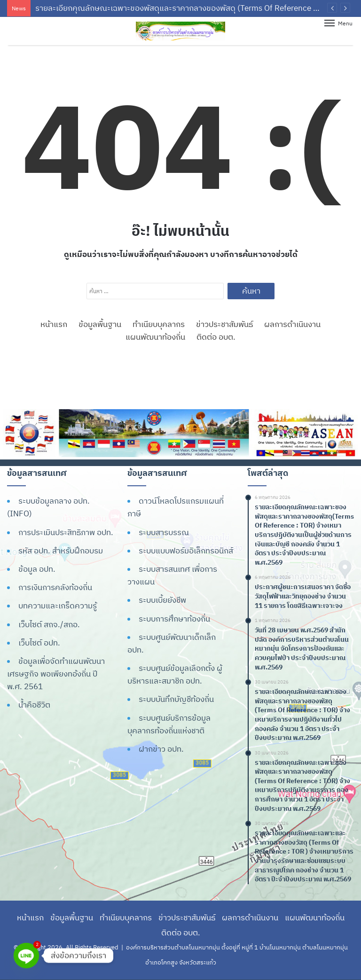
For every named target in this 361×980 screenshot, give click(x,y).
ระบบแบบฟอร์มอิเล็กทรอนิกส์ (186, 551)
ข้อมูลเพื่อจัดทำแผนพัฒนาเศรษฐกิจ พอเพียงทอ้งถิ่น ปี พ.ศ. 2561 (56, 674)
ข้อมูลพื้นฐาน (100, 324)
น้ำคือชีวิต (34, 705)
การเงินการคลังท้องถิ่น (55, 587)
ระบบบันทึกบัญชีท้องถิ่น (176, 699)
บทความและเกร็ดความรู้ (58, 606)
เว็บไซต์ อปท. (39, 643)
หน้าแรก (54, 324)
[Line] (26, 956)
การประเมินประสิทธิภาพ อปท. (66, 532)
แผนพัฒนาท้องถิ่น (155, 337)
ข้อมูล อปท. (37, 569)
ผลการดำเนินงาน (292, 324)
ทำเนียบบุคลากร (159, 324)
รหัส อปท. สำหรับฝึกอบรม (61, 551)
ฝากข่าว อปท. (161, 749)
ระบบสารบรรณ (164, 532)
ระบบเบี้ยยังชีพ (162, 600)
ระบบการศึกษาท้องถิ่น (174, 619)
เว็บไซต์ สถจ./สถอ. (49, 624)
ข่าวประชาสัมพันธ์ (224, 324)
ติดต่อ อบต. (216, 337)
